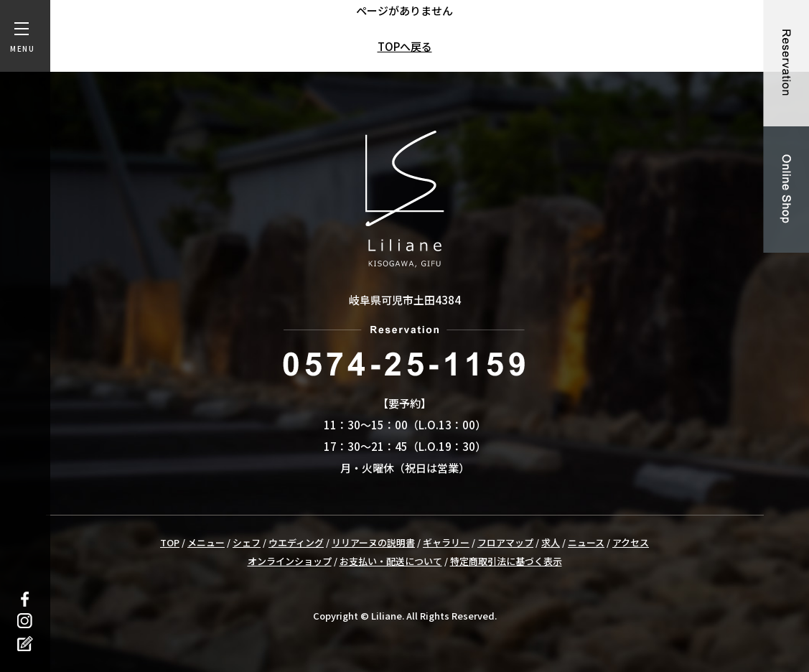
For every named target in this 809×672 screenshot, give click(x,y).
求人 (551, 542)
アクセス (631, 542)
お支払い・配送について (391, 561)
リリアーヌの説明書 (373, 542)
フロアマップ (505, 542)
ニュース (586, 542)
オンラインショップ (290, 561)
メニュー (206, 542)
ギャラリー (446, 542)
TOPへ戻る (405, 46)
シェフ (247, 542)
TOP (170, 542)
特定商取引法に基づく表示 (506, 561)
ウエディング (296, 542)
